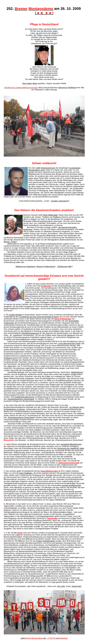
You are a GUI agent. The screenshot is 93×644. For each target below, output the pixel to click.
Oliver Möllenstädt (50, 215)
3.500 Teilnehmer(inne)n (45, 168)
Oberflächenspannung (30, 333)
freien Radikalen (26, 473)
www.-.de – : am (44, 638)
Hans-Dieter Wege (30, 83)
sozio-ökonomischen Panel (69, 343)
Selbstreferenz (77, 372)
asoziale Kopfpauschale (71, 485)
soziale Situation (16, 315)
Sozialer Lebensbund (60, 201)
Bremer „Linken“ (10, 242)
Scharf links (77, 586)
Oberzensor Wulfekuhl (67, 88)
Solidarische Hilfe (65, 267)
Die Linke (61, 586)
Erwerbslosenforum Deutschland (21, 399)
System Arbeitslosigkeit (46, 541)
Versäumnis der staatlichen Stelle (71, 448)
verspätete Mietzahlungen (71, 444)
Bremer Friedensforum (46, 267)
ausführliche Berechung (24, 397)
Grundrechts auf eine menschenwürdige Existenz (39, 317)
